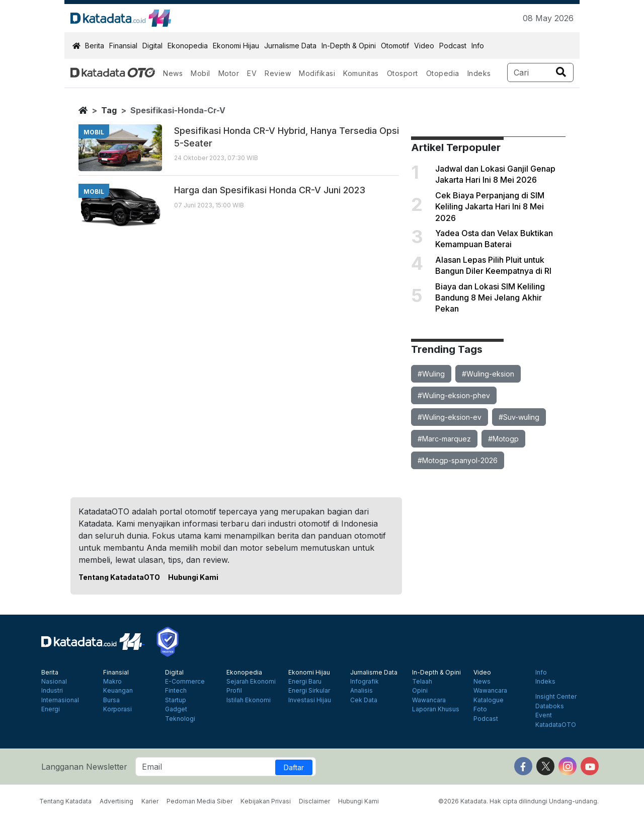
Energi (51, 709)
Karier (150, 801)
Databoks (550, 706)
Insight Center (556, 697)
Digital (152, 46)
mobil (94, 132)
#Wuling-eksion (488, 374)
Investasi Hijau (310, 700)
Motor (229, 73)
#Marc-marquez (444, 439)
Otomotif (395, 46)
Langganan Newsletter (84, 767)
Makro (112, 682)
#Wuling (431, 374)
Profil (234, 691)
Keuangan (118, 691)
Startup (176, 700)
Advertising (116, 801)
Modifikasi (317, 73)
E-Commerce (185, 682)
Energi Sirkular (309, 691)
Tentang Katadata (65, 801)
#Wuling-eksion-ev (450, 417)
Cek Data (364, 700)
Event (544, 715)
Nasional (54, 682)
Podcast (453, 46)
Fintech (176, 691)
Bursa (111, 700)
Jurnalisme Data (290, 46)
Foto (480, 709)
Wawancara (429, 700)
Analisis (361, 691)
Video (424, 46)
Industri (52, 691)
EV (252, 73)
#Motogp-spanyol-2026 (458, 460)
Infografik (365, 682)
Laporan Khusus (436, 709)
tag (109, 110)
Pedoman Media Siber (199, 801)
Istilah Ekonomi (249, 700)
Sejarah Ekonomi (251, 682)
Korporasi (117, 709)
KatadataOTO (556, 725)
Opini (420, 691)
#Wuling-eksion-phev (454, 395)
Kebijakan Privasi (266, 801)
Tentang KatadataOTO (119, 577)
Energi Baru (305, 682)
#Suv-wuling (519, 417)
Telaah (422, 682)
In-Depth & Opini (349, 46)
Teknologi (180, 719)
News (173, 73)
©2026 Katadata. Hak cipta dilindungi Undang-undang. (518, 801)
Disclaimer (314, 801)
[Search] (541, 72)
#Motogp (503, 439)
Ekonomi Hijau (236, 46)
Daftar (294, 767)
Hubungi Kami (193, 577)
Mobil (200, 73)
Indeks (479, 73)
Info (478, 46)
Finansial (123, 46)
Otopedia (443, 73)
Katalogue (489, 700)
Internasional (60, 700)
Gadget (176, 709)
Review (278, 73)
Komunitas (361, 73)
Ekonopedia (188, 46)
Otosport (403, 73)
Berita (95, 46)
